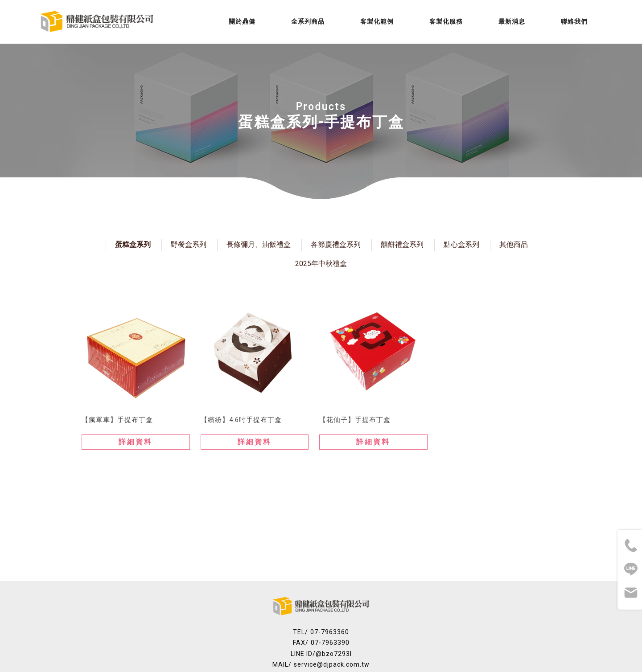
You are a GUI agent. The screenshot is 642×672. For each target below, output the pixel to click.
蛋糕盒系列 (133, 244)
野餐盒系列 (189, 244)
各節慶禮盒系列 (336, 244)
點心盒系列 (461, 244)
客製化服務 (446, 21)
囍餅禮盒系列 (402, 244)
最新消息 (512, 21)
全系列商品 (308, 21)
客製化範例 (377, 21)
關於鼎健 (242, 21)
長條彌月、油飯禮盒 (259, 244)
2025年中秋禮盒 (321, 264)
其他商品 (514, 244)
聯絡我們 (574, 21)
